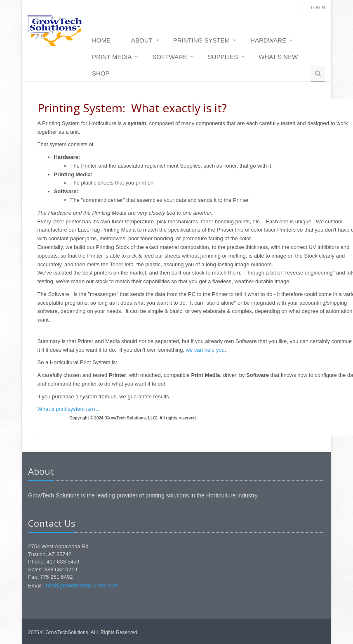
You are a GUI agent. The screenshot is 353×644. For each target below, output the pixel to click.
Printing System (202, 40)
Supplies (223, 57)
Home (101, 40)
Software (169, 57)
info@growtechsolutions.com (81, 585)
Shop (101, 73)
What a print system (68, 409)
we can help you (205, 350)
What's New (278, 57)
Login (318, 7)
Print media (112, 57)
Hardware (268, 40)
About (142, 40)
